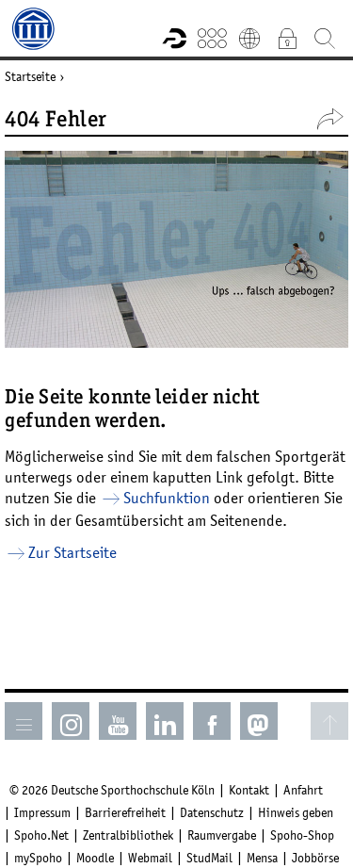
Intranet (287, 38)
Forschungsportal (174, 38)
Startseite (30, 76)
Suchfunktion (167, 498)
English (249, 38)
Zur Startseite (72, 552)
